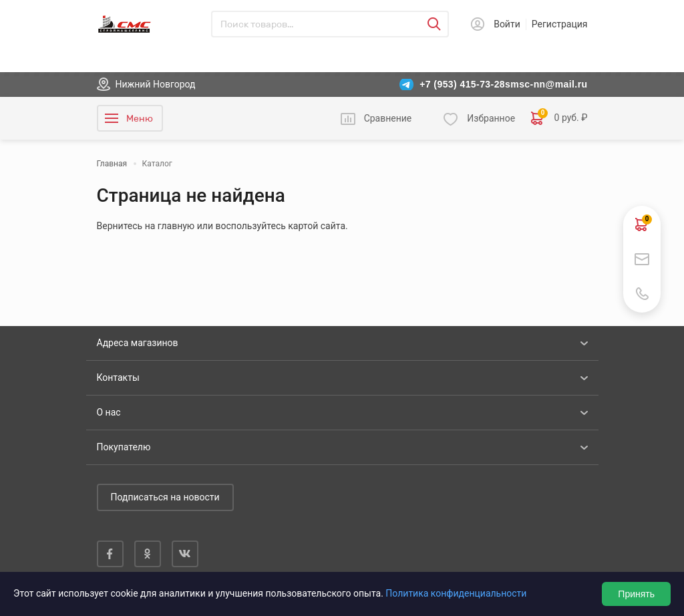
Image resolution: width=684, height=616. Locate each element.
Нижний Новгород (156, 84)
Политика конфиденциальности (456, 593)
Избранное (491, 118)
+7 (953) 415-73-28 (462, 84)
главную (176, 226)
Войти (507, 24)
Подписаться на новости (165, 497)
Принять (636, 594)
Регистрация (560, 24)
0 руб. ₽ (559, 118)
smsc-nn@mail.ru (546, 84)
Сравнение (388, 118)
